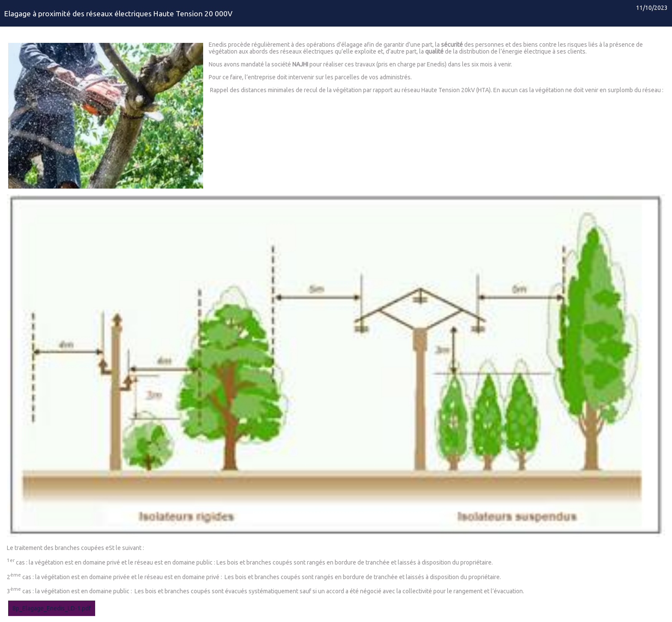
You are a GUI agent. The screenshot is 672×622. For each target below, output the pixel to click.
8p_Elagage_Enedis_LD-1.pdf (52, 608)
